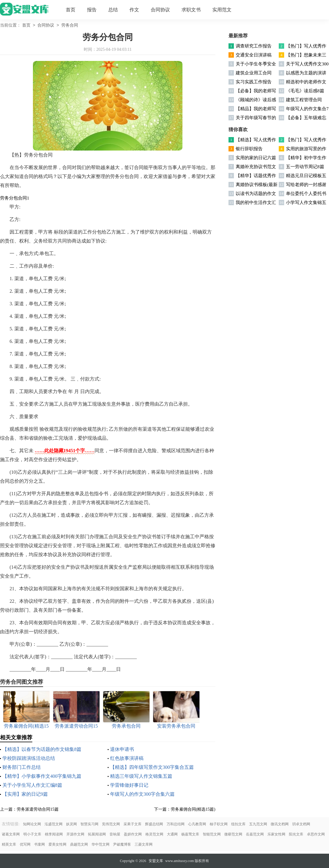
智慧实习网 (89, 824)
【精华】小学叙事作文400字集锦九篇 (42, 776)
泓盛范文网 (54, 824)
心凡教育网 (197, 824)
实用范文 (222, 10)
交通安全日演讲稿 (254, 55)
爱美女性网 (57, 844)
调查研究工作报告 (254, 46)
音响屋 (115, 834)
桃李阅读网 (54, 834)
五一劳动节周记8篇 (305, 167)
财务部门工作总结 (22, 767)
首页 (71, 10)
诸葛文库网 (11, 834)
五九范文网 (258, 824)
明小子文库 (32, 834)
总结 (113, 10)
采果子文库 (132, 824)
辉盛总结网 (154, 824)
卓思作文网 (316, 834)
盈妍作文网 (133, 834)
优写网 (25, 844)
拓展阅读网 (97, 834)
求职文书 (191, 10)
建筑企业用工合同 (254, 73)
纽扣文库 (238, 824)
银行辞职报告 (249, 149)
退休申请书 (122, 749)
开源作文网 (75, 834)
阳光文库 (296, 834)
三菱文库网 (144, 844)
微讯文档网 (280, 824)
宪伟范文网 (111, 824)
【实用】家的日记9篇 (25, 794)
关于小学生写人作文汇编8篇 (32, 785)
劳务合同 (70, 26)
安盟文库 (156, 861)
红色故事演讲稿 (127, 758)
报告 (92, 10)
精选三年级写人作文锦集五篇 (141, 776)
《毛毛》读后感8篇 (305, 91)
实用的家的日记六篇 (256, 158)
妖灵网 (71, 824)
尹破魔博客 (122, 844)
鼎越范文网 (79, 844)
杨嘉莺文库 (190, 834)
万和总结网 (176, 824)
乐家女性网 (276, 834)
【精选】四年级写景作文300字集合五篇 (152, 767)
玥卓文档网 (301, 824)
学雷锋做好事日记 (129, 785)
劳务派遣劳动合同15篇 (38, 809)
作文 (134, 10)
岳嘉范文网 (255, 834)
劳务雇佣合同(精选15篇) (193, 809)
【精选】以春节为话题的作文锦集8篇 (42, 749)
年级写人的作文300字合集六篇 (142, 794)
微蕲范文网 (233, 834)
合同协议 (160, 10)
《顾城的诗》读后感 (256, 100)
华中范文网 (100, 844)
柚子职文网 (219, 824)
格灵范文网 (154, 834)
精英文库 (9, 844)
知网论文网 (32, 824)
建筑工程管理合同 (304, 100)
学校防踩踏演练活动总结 (29, 758)
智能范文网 (212, 834)
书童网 (39, 844)
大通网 (172, 834)
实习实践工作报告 (254, 82)
